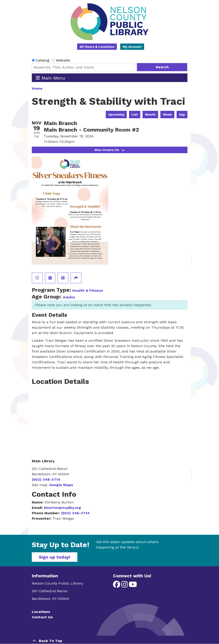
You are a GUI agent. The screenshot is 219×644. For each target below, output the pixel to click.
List (135, 114)
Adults (69, 297)
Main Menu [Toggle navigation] (50, 78)
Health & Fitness (88, 290)
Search (162, 67)
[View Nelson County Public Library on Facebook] (117, 586)
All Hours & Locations (97, 47)
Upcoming (116, 114)
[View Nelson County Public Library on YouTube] (133, 586)
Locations (41, 612)
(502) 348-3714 (46, 479)
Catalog (43, 60)
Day (182, 114)
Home (37, 88)
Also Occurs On (110, 150)
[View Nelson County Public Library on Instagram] (125, 586)
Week (167, 114)
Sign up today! (55, 557)
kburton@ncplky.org (62, 508)
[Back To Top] (110, 641)
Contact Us (42, 617)
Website (63, 60)
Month (150, 114)
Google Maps (61, 485)
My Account (132, 47)
